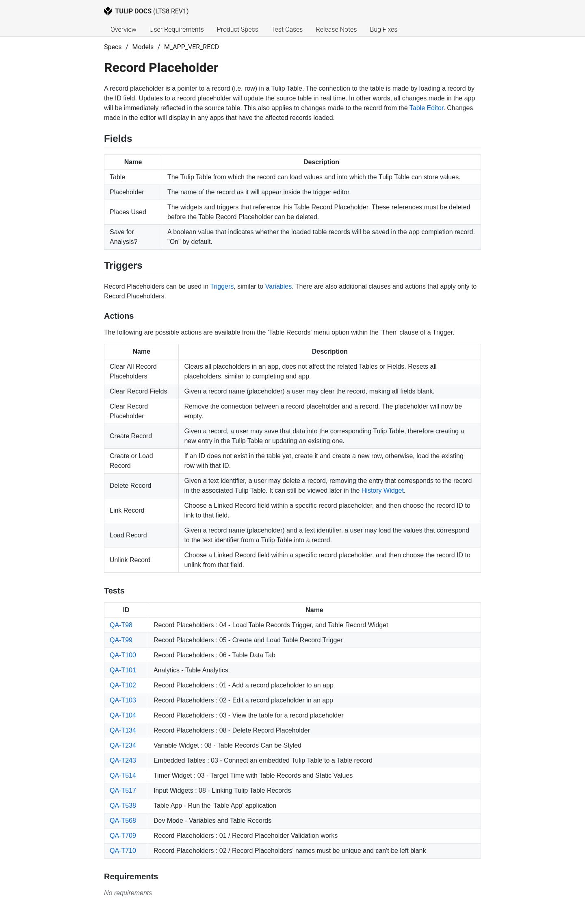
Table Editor (427, 108)
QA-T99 (121, 640)
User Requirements (177, 29)
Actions (119, 316)
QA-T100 (123, 655)
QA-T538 (123, 806)
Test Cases (287, 29)
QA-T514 (123, 775)
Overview (123, 29)
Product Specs (238, 29)
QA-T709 (123, 836)
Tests (114, 591)
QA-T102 (123, 685)
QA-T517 (123, 790)
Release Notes (336, 29)
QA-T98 (121, 625)
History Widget (383, 490)
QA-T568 (123, 821)
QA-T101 (123, 670)
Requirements (131, 876)
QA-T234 (123, 745)
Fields (118, 138)
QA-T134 (123, 730)
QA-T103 (123, 700)
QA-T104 (123, 715)
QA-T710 (123, 851)
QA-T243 (123, 760)
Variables (279, 286)
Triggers (123, 265)
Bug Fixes (383, 29)
